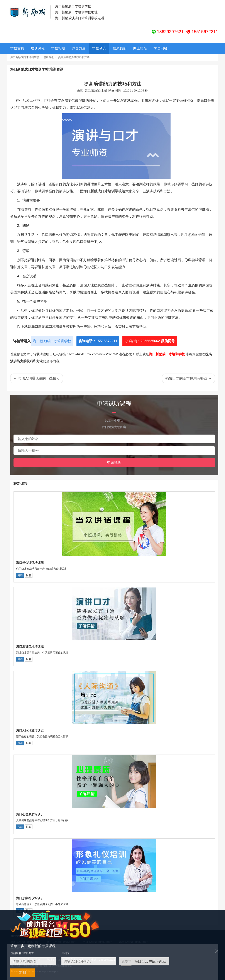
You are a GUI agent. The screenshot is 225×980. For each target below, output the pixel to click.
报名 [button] (29, 575)
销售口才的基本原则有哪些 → (188, 378)
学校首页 (17, 48)
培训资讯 (49, 57)
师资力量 (79, 48)
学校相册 (58, 48)
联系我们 (120, 48)
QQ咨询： (150, 341)
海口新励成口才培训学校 (25, 57)
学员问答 (161, 48)
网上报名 (140, 48)
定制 (22, 973)
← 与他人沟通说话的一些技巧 (37, 378)
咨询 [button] (20, 575)
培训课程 (38, 48)
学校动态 (99, 48)
